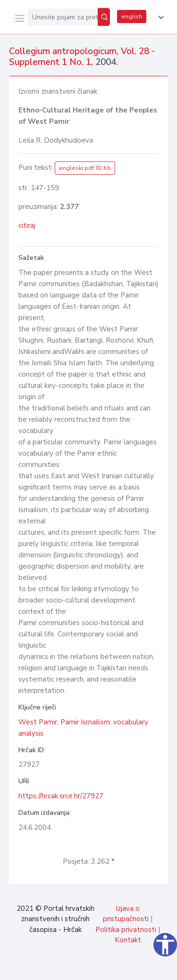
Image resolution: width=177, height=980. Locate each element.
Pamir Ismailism (85, 722)
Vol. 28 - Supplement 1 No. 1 (82, 57)
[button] (159, 17)
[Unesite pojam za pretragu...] (63, 17)
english (132, 16)
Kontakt (128, 940)
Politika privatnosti (126, 930)
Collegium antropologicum (63, 51)
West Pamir (38, 722)
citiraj (27, 225)
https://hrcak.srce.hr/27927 (61, 796)
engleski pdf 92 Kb (85, 168)
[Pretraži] (104, 17)
